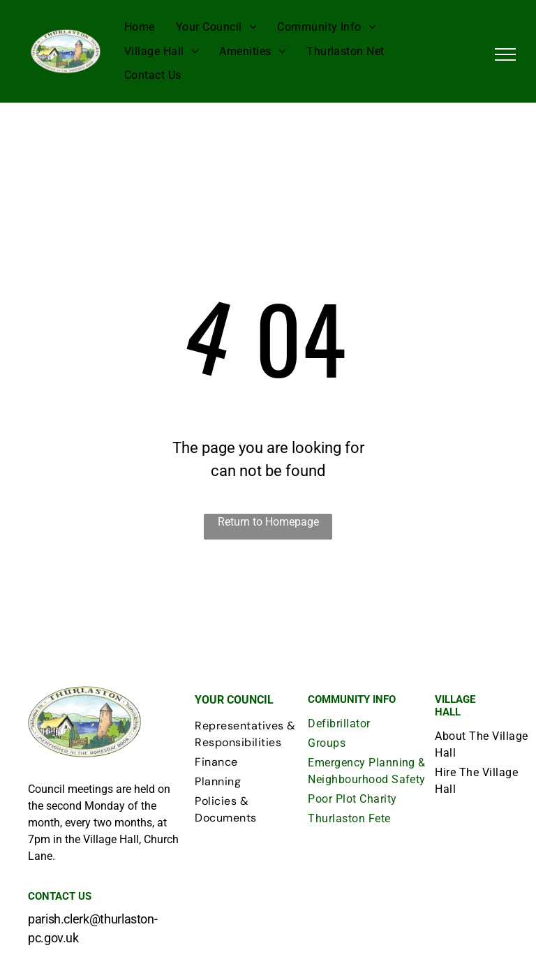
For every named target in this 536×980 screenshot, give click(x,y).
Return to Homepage (268, 522)
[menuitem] (140, 27)
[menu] (505, 54)
